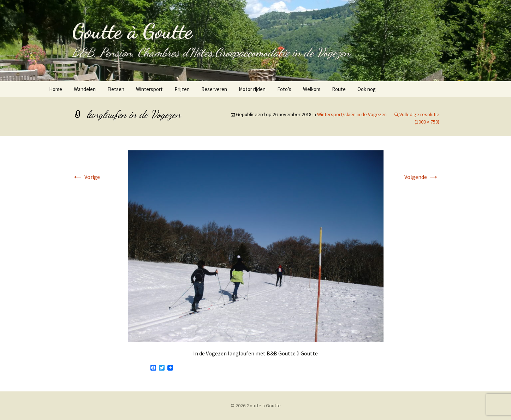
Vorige (86, 177)
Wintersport (149, 89)
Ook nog (367, 89)
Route (339, 89)
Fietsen (116, 89)
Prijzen (182, 89)
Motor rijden (252, 89)
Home (56, 89)
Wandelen (85, 89)
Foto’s (284, 89)
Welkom (312, 89)
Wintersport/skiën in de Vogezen (352, 114)
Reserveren (214, 89)
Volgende (422, 177)
